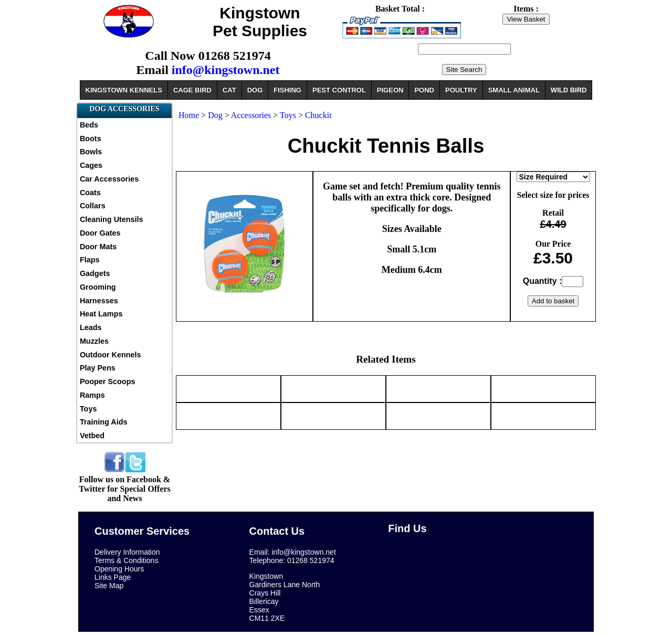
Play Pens (98, 368)
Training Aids (104, 422)
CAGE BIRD (192, 90)
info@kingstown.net (226, 70)
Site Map (109, 586)
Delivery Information (127, 552)
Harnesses (99, 301)
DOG (255, 90)
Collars (93, 206)
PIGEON (390, 90)
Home (189, 115)
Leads (91, 327)
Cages (91, 165)
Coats (90, 193)
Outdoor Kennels (111, 355)
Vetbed (92, 436)
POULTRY (461, 90)
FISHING (287, 90)
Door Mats (98, 247)
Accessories (251, 115)
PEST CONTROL (339, 90)
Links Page (113, 577)
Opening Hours (119, 569)
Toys (88, 409)
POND (424, 90)
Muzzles (94, 341)
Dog (215, 115)
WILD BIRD (569, 90)
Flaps (90, 260)
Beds (89, 125)
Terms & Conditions (126, 560)
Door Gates (100, 233)
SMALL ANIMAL (514, 90)
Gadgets (95, 273)
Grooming (98, 287)
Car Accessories (109, 179)
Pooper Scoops (108, 381)
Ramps (92, 395)
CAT (229, 90)
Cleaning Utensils (112, 219)
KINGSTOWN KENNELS (124, 90)
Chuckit (318, 115)
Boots (91, 139)
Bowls (91, 152)
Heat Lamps (101, 314)
